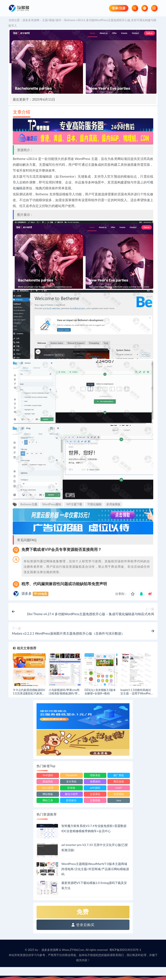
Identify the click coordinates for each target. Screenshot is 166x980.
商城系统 (48, 782)
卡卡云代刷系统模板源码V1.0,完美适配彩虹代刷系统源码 (29, 694)
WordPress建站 (52, 504)
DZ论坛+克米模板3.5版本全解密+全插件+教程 (100, 692)
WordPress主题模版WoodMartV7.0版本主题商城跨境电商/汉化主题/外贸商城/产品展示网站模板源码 (95, 869)
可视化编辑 (94, 504)
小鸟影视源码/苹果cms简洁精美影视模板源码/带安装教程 (64, 694)
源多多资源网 (31, 20)
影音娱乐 (71, 800)
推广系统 (119, 775)
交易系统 (95, 794)
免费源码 (95, 782)
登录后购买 (83, 925)
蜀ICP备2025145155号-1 (125, 950)
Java (119, 800)
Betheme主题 (29, 504)
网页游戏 (119, 782)
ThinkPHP (71, 775)
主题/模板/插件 (52, 20)
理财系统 (95, 775)
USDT (119, 788)
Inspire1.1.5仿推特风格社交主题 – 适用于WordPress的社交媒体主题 (137, 694)
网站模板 (48, 794)
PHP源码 (48, 775)
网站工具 (48, 800)
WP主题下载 (74, 504)
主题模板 (95, 800)
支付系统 (71, 782)
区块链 (71, 788)
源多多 (27, 593)
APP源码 (95, 788)
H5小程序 (48, 788)
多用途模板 (113, 504)
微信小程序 (71, 794)
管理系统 (119, 794)
